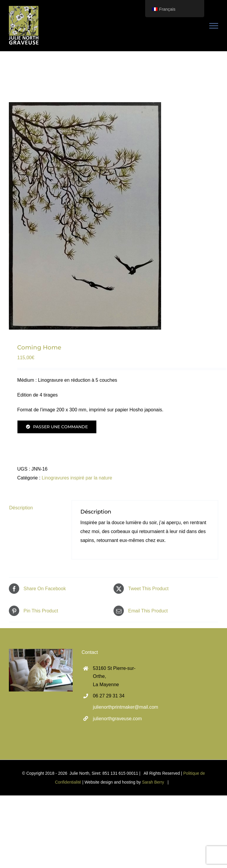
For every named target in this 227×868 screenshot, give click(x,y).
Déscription (21, 508)
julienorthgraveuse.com (117, 719)
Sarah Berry (153, 782)
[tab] (36, 508)
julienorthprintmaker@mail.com (119, 707)
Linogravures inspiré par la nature (77, 478)
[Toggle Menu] (214, 26)
